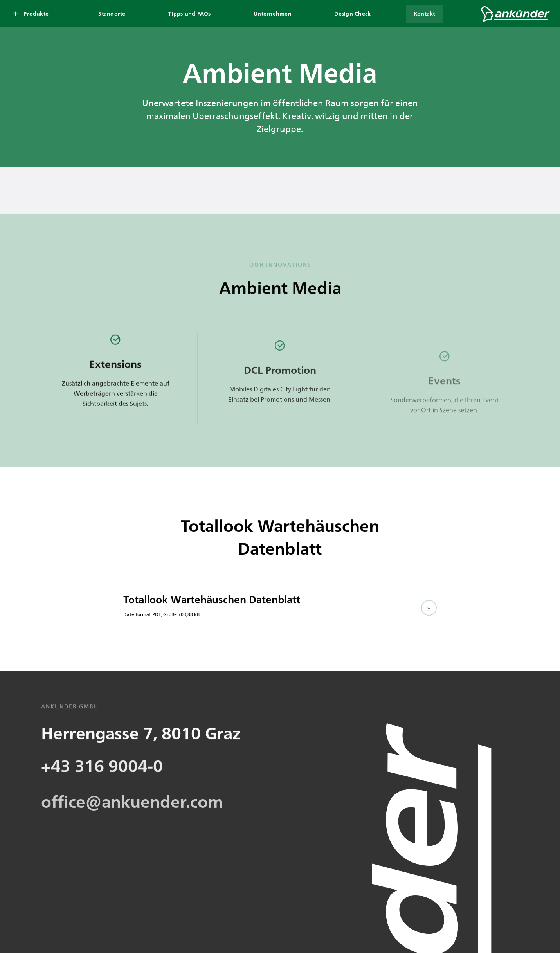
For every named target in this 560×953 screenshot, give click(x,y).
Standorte (112, 14)
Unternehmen (273, 14)
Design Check (352, 14)
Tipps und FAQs (190, 14)
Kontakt (424, 14)
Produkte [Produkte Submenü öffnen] (36, 14)
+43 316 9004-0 (102, 796)
